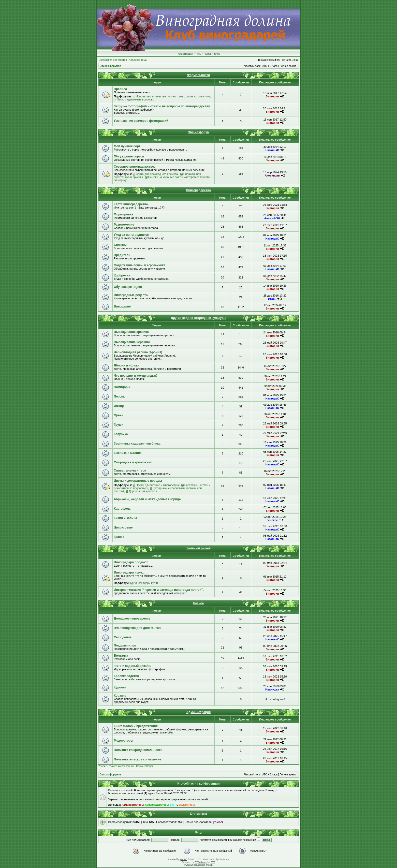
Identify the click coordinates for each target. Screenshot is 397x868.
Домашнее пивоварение (132, 619)
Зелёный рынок (198, 548)
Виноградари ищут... (129, 572)
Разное (199, 603)
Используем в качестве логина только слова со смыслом (173, 96)
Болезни (120, 245)
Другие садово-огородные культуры (199, 318)
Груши (119, 425)
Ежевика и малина (128, 453)
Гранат (119, 537)
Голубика (121, 434)
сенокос (272, 520)
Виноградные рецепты (131, 295)
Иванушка (272, 689)
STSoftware (201, 862)
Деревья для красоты (143, 491)
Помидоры (122, 387)
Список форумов (111, 66)
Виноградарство (198, 190)
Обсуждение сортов (129, 156)
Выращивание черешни (132, 342)
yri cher (218, 822)
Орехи (119, 415)
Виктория (272, 96)
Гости (174, 805)
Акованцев (272, 175)
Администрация (198, 712)
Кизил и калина (126, 518)
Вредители (122, 255)
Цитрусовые (123, 527)
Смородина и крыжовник (133, 462)
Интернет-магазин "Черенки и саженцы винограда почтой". (159, 590)
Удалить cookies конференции (116, 766)
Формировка (124, 214)
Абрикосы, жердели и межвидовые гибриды (148, 499)
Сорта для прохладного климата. (157, 174)
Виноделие (122, 306)
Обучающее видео (128, 287)
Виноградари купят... (147, 583)
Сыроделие (123, 637)
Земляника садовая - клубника (137, 444)
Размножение (124, 225)
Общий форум (198, 132)
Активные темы (138, 60)
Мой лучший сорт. (128, 146)
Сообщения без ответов (113, 60)
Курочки (120, 687)
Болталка (121, 656)
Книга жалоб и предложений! (136, 726)
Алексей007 (272, 218)
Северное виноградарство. (135, 167)
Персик (119, 396)
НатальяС (272, 150)
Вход (217, 54)
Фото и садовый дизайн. (133, 666)
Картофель (122, 509)
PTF (213, 862)
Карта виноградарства (131, 204)
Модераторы (124, 741)
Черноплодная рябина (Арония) (138, 352)
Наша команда (145, 766)
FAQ (198, 54)
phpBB (184, 859)
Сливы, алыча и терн (130, 470)
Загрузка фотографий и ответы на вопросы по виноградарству (162, 106)
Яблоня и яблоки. (127, 365)
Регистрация (185, 54)
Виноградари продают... (132, 562)
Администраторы (133, 805)
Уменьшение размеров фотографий (141, 121)
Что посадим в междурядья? (136, 376)
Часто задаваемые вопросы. (136, 99)
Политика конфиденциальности (138, 750)
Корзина (120, 696)
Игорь (272, 299)
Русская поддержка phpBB (198, 865)
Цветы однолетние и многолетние (158, 485)
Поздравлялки (125, 645)
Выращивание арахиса (131, 332)
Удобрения (122, 275)
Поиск (208, 54)
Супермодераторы (157, 805)
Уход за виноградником (132, 235)
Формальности (198, 75)
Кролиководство (127, 676)
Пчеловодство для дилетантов (137, 628)
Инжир (119, 406)
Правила (121, 89)
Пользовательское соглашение (138, 759)
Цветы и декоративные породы (138, 481)
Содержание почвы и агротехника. (140, 265)
